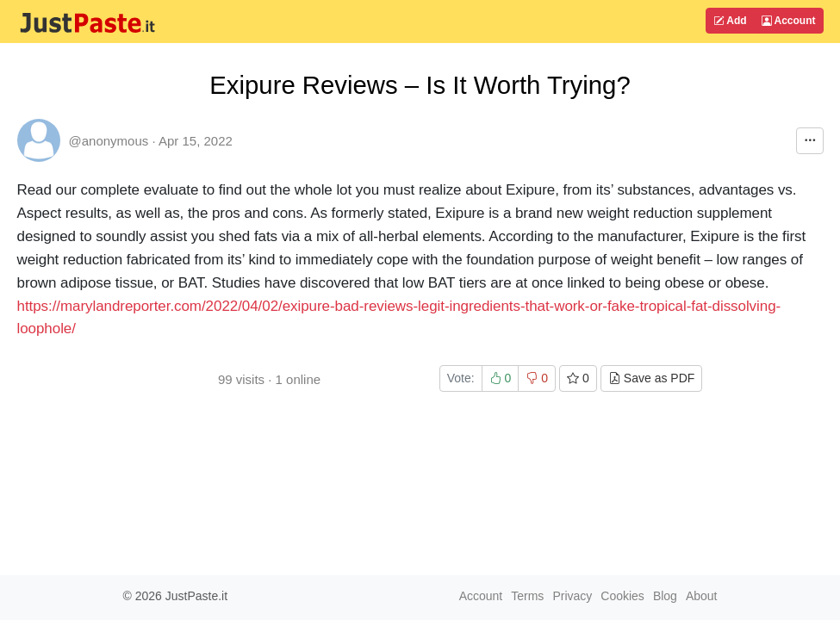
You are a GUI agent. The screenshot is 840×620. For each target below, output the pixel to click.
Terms (527, 596)
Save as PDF (651, 378)
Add (730, 21)
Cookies (622, 596)
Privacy (572, 596)
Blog (665, 596)
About (702, 596)
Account (789, 21)
